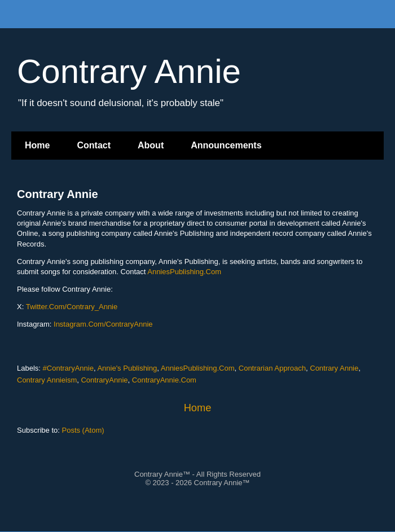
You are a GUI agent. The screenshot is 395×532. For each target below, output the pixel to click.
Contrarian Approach (272, 368)
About (151, 145)
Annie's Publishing (127, 368)
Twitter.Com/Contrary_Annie (72, 307)
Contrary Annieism (47, 380)
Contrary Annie (58, 194)
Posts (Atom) (83, 430)
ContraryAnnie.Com (164, 380)
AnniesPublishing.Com (184, 272)
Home (37, 145)
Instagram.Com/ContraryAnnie (103, 324)
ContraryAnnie (104, 380)
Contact (94, 145)
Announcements (226, 145)
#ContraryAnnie (68, 368)
